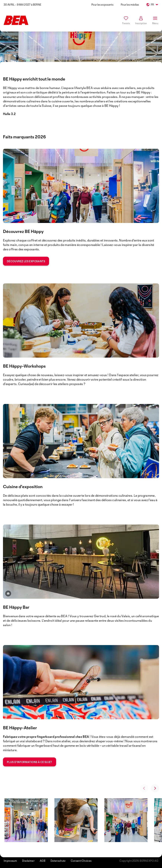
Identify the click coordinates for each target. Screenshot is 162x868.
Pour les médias (130, 5)
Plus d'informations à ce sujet (30, 762)
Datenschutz (58, 861)
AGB (43, 861)
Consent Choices (81, 861)
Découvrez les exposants (26, 261)
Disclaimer (28, 861)
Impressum (10, 861)
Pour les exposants (102, 5)
